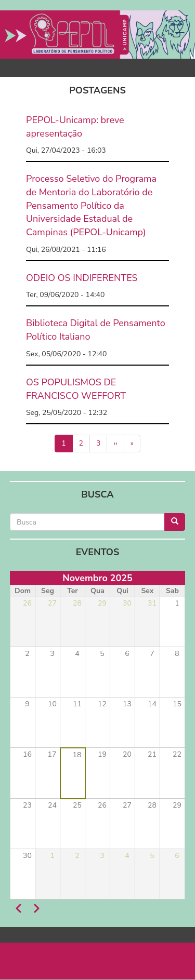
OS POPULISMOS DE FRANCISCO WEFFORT (76, 389)
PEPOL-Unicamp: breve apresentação (75, 127)
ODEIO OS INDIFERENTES (82, 278)
